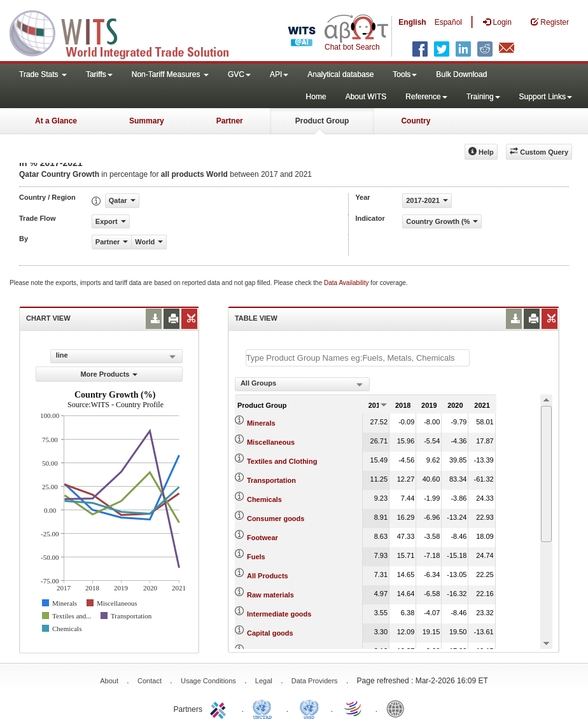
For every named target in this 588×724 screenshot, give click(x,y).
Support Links (546, 97)
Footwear (262, 538)
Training (483, 97)
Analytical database (340, 74)
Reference (426, 97)
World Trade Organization (354, 708)
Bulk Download (461, 74)
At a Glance (56, 121)
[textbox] (358, 358)
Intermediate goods (279, 614)
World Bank (398, 708)
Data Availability (347, 283)
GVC (239, 74)
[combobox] (302, 384)
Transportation (271, 480)
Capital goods (270, 633)
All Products (268, 576)
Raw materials (270, 595)
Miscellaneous (271, 442)
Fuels (256, 557)
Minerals (261, 423)
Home (316, 97)
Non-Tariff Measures (170, 74)
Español (448, 22)
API (279, 74)
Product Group (322, 121)
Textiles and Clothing (282, 461)
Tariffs (99, 74)
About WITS (366, 97)
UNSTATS (309, 708)
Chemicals (264, 499)
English (412, 22)
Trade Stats (43, 74)
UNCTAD (265, 708)
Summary (147, 121)
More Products (109, 374)
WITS (127, 32)
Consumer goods (276, 519)
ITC (220, 708)
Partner (230, 121)
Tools (405, 74)
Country (416, 121)
